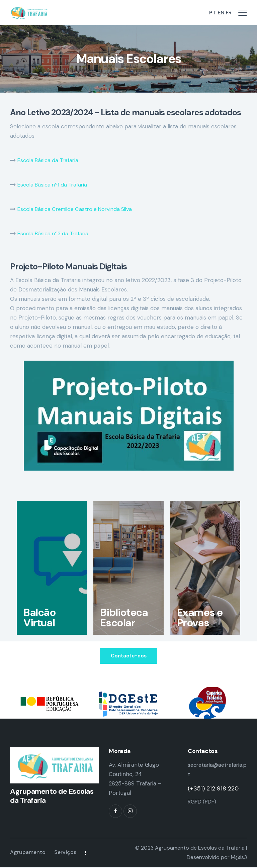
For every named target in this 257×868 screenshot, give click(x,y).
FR (228, 12)
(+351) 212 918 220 (213, 789)
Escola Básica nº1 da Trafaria (55, 184)
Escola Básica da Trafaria (50, 160)
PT (210, 12)
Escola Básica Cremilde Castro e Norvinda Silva (79, 209)
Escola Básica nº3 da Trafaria (56, 233)
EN (220, 12)
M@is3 (239, 858)
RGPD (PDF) (204, 802)
